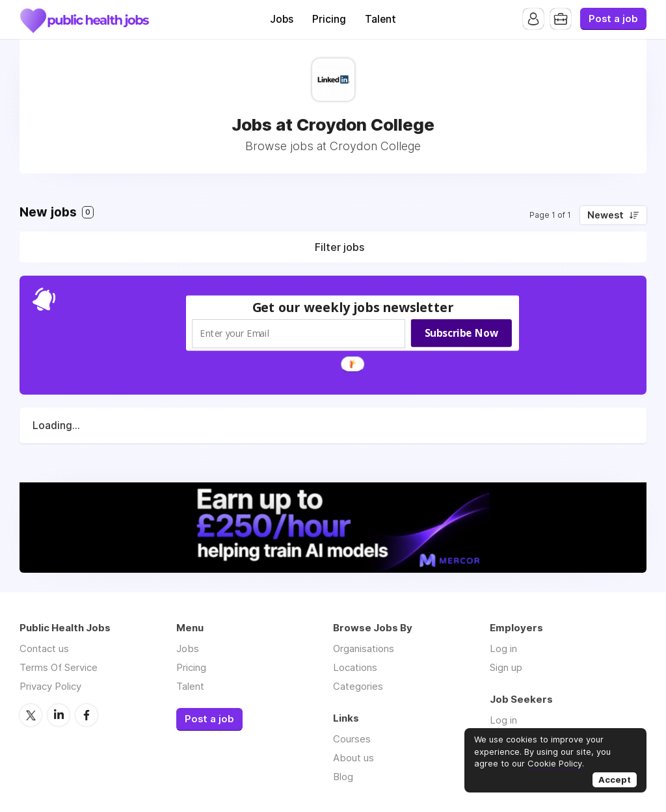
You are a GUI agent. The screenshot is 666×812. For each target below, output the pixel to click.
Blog (343, 777)
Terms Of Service (59, 667)
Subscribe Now (461, 333)
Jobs (282, 19)
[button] (353, 307)
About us (353, 758)
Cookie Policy (555, 763)
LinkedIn (59, 715)
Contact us (44, 648)
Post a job (613, 19)
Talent (380, 19)
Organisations (364, 648)
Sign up (506, 667)
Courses (352, 739)
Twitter (31, 715)
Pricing (329, 19)
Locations (355, 667)
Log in (503, 648)
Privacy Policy (50, 686)
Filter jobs (340, 247)
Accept (615, 779)
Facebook (87, 715)
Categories (358, 686)
